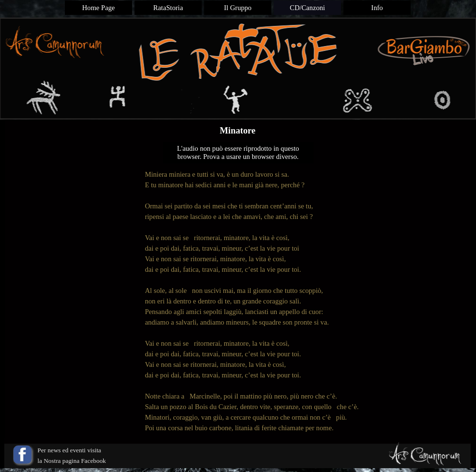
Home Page (98, 8)
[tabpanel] (238, 301)
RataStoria (168, 8)
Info (377, 8)
